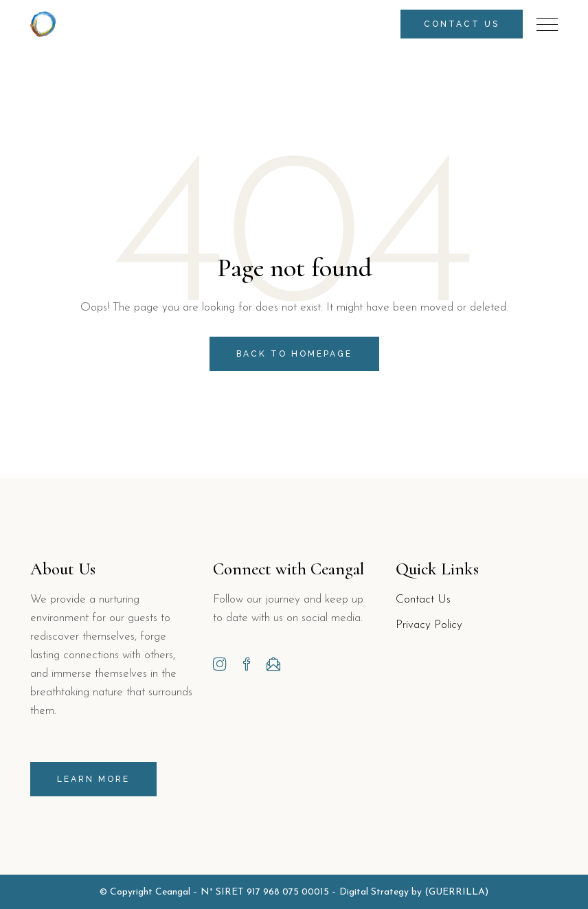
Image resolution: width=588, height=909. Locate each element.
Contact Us (423, 599)
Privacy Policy (429, 625)
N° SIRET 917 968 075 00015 (265, 892)
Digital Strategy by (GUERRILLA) (414, 892)
